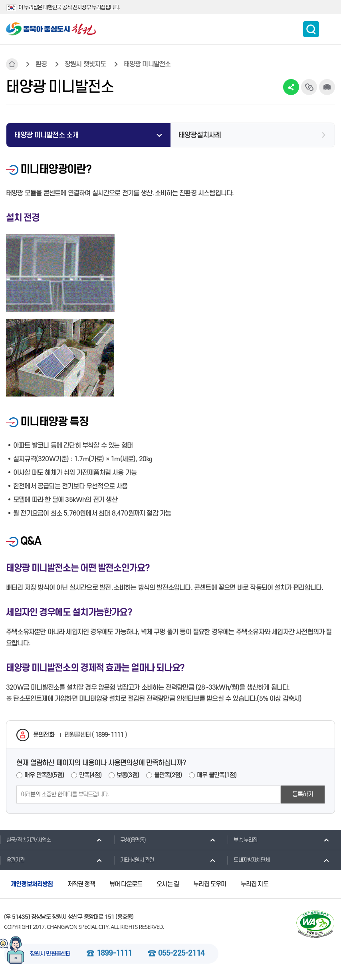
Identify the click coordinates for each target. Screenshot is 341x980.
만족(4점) (90, 775)
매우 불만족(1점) (217, 775)
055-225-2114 (181, 954)
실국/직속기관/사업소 (25, 840)
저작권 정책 (81, 884)
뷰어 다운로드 (126, 884)
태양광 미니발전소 (147, 64)
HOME (12, 64)
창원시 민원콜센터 (50, 954)
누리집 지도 (255, 884)
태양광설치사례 (200, 135)
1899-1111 (114, 954)
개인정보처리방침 (32, 884)
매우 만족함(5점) (44, 775)
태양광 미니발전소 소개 (46, 135)
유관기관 (12, 860)
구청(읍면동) (130, 840)
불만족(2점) (168, 775)
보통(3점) (128, 775)
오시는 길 (168, 884)
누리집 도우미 (210, 884)
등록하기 (303, 794)
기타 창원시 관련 (134, 860)
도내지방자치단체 (248, 860)
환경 (41, 64)
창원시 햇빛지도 (85, 64)
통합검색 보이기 (311, 29)
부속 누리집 (242, 840)
